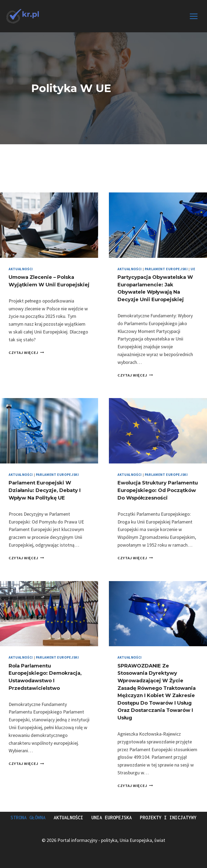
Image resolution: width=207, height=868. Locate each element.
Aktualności (21, 269)
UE (193, 269)
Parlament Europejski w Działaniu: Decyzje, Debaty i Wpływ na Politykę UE (46, 490)
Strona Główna (28, 818)
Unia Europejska (112, 818)
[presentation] (49, 225)
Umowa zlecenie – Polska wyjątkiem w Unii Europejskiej (42, 284)
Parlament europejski (166, 269)
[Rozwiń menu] (194, 16)
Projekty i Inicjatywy (168, 818)
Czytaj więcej (26, 360)
